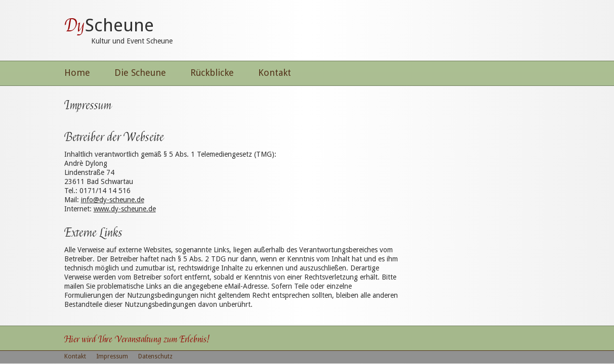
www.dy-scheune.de (125, 209)
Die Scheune (140, 73)
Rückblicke (212, 73)
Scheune (109, 25)
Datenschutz (155, 356)
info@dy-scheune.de (113, 200)
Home (77, 73)
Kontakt (275, 73)
